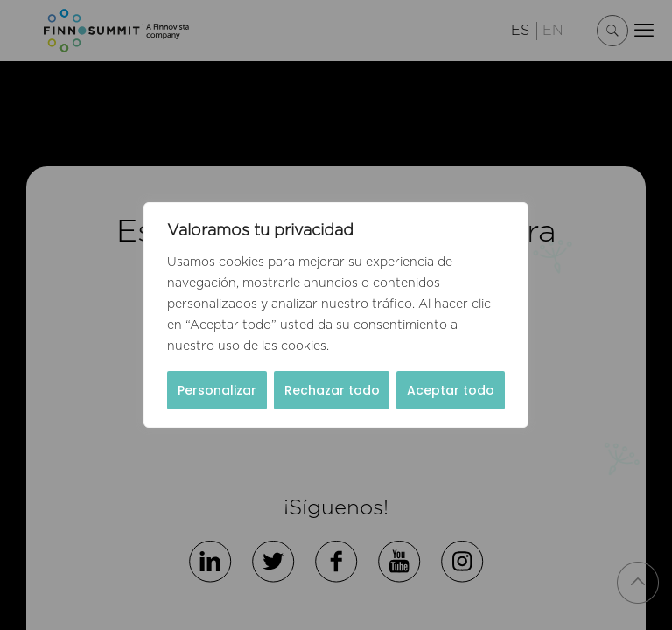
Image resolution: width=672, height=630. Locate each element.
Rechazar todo (332, 390)
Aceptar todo (451, 390)
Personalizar (217, 390)
